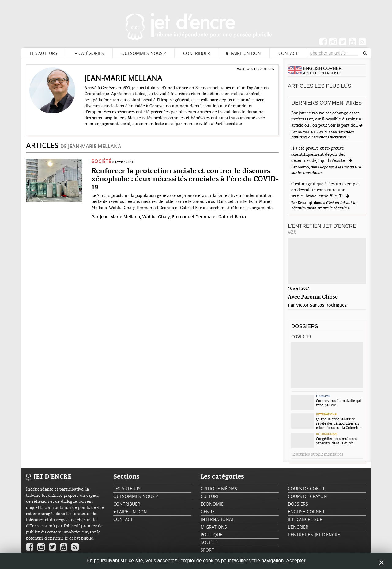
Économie (323, 396)
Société (101, 161)
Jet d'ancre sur (305, 519)
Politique (211, 535)
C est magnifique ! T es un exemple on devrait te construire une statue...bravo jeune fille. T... (325, 190)
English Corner (306, 512)
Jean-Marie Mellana (120, 217)
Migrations (214, 527)
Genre (208, 512)
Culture (210, 496)
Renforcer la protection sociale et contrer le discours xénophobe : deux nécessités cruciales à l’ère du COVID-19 (185, 179)
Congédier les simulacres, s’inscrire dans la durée (337, 441)
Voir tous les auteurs (256, 69)
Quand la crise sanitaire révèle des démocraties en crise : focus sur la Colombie (339, 423)
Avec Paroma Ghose (313, 297)
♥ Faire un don (243, 53)
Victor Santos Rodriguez (321, 305)
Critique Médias (219, 489)
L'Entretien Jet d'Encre (322, 229)
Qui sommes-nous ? (143, 53)
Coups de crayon (307, 496)
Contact (288, 53)
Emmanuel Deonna (192, 217)
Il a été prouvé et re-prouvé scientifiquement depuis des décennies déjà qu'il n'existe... (320, 155)
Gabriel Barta (232, 217)
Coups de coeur (306, 489)
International (327, 414)
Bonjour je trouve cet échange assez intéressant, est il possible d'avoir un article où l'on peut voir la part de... (326, 119)
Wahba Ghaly (156, 217)
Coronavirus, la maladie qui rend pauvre (339, 403)
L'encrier (298, 527)
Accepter (296, 561)
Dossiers (305, 326)
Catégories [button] (89, 53)
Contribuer (197, 53)
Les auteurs (44, 53)
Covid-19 (301, 336)
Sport (207, 550)
